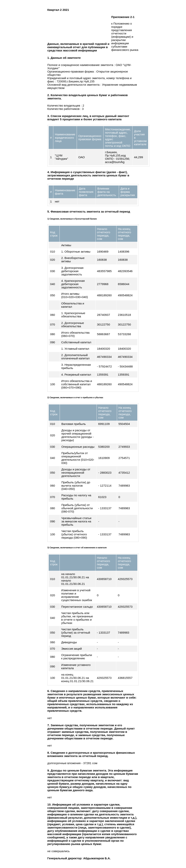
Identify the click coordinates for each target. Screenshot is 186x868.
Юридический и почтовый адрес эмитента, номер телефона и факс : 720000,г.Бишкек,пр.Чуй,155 (89, 80)
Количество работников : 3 (65, 109)
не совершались (59, 851)
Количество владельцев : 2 (66, 106)
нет (50, 718)
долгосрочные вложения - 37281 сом (72, 763)
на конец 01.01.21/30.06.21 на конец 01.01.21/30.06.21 (77, 678)
